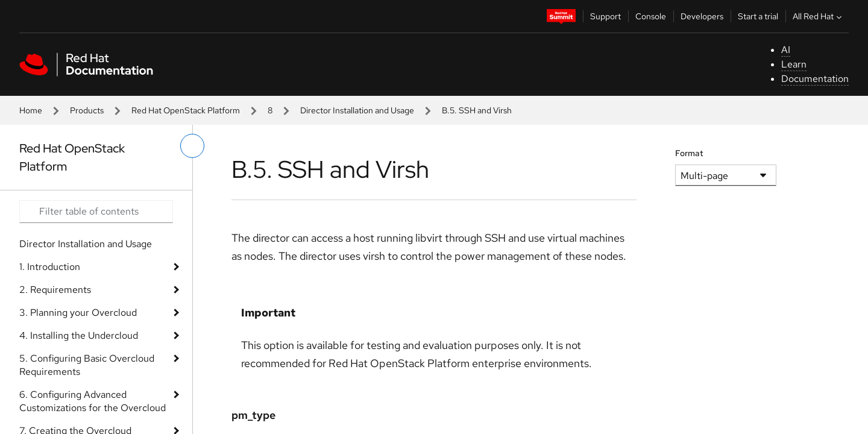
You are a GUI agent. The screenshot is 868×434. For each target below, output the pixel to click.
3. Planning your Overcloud (78, 313)
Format (689, 153)
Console (651, 16)
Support (605, 16)
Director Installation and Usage (357, 110)
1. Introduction (50, 267)
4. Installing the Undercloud (79, 335)
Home (31, 110)
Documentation (815, 79)
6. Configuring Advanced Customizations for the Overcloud (93, 401)
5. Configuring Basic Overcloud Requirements (87, 365)
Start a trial (758, 16)
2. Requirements (55, 290)
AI (786, 50)
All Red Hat (819, 16)
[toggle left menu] (192, 146)
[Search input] (96, 212)
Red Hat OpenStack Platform (186, 110)
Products (87, 110)
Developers (702, 16)
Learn (794, 64)
